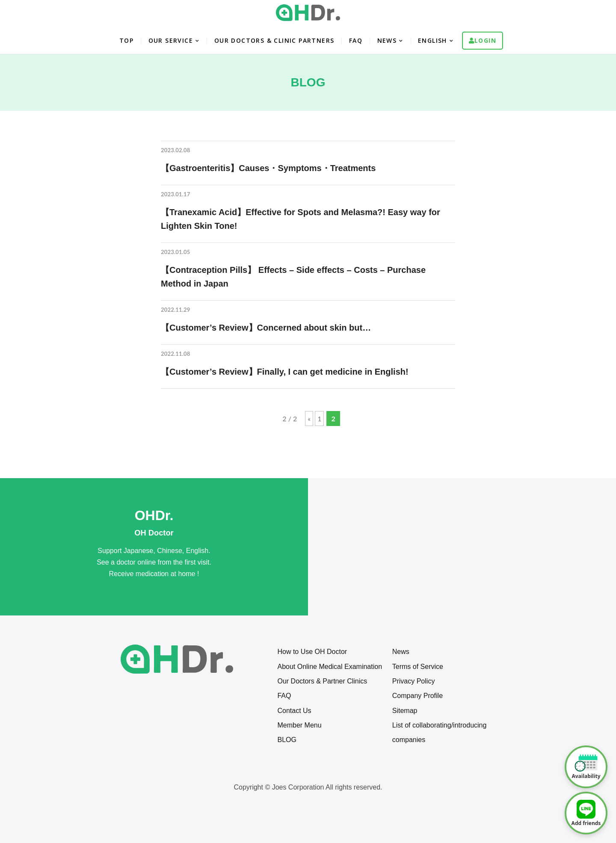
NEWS (387, 40)
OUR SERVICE (171, 40)
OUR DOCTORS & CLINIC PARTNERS (274, 40)
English (432, 40)
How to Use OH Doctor (312, 652)
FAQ (356, 40)
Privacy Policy (414, 681)
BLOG (287, 740)
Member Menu (299, 725)
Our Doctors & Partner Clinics (322, 681)
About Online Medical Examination (330, 667)
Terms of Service (418, 667)
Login (485, 40)
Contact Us (294, 711)
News (401, 652)
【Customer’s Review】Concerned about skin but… (266, 328)
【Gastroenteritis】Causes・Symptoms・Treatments (268, 168)
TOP (126, 40)
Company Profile (418, 696)
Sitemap (405, 711)
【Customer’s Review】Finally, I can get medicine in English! (285, 372)
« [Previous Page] (309, 419)
